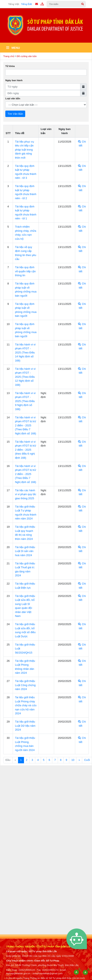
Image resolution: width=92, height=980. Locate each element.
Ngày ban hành (14, 80)
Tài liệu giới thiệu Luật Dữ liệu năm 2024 (25, 726)
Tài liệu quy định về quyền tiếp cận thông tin (25, 271)
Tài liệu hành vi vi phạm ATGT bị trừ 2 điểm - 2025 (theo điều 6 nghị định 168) (26, 450)
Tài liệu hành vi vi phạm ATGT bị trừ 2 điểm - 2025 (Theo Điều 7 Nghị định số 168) (26, 425)
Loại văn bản (13, 98)
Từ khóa (10, 66)
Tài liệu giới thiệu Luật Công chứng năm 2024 (25, 685)
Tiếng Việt (14, 4)
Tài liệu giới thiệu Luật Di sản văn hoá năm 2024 (25, 551)
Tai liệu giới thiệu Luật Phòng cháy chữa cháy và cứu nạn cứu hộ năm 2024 (26, 705)
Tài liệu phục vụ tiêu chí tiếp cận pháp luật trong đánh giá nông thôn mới (24, 150)
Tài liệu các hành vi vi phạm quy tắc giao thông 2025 (26, 494)
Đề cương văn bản (27, 56)
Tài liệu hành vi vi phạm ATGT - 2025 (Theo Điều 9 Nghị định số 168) (25, 401)
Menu (13, 48)
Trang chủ (9, 56)
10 (73, 760)
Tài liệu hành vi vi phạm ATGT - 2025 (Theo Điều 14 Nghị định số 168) (25, 353)
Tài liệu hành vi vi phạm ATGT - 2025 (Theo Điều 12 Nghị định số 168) (25, 377)
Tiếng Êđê (27, 4)
